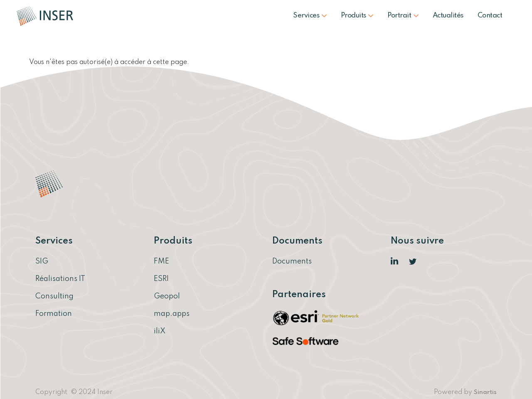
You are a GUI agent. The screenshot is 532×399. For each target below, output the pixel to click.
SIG (42, 261)
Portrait (403, 16)
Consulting (54, 296)
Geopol (167, 296)
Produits (357, 16)
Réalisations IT (60, 279)
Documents (292, 261)
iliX (160, 331)
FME (161, 261)
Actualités (448, 16)
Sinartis (485, 392)
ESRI (161, 279)
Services (310, 16)
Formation (54, 314)
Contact (490, 16)
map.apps (172, 314)
